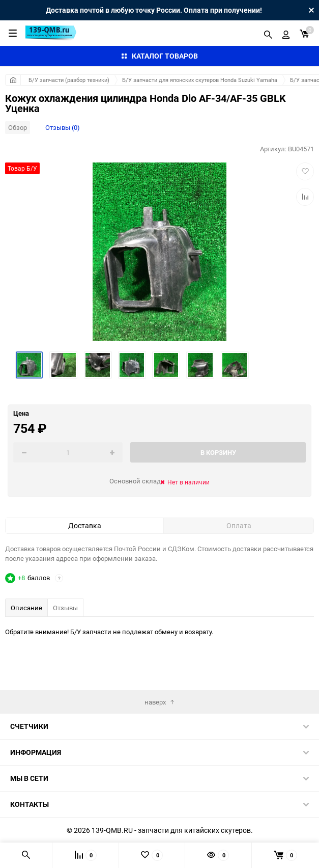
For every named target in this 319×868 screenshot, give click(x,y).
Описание (26, 608)
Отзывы (65, 608)
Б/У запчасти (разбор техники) (69, 80)
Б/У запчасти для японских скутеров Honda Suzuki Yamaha (200, 80)
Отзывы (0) (63, 127)
